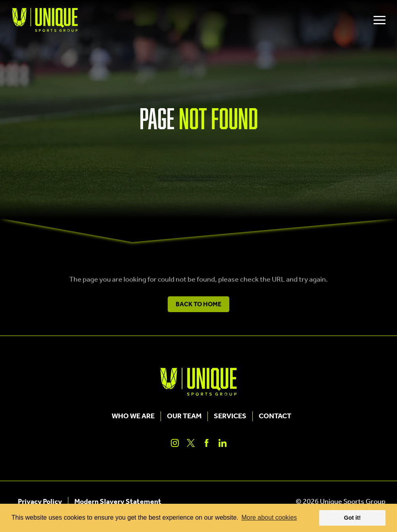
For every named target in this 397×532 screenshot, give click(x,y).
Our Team (184, 416)
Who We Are (133, 416)
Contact (275, 416)
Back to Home (198, 307)
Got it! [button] (352, 518)
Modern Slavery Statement (118, 502)
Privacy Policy (40, 502)
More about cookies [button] (269, 517)
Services (230, 416)
